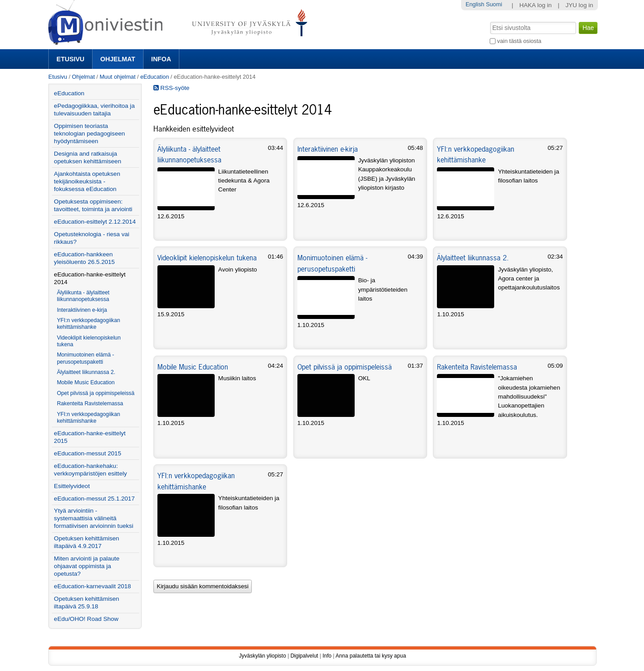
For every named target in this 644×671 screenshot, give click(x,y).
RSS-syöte (172, 88)
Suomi (494, 4)
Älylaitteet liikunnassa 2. (473, 258)
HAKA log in (536, 5)
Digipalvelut (304, 656)
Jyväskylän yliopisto (262, 656)
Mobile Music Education (193, 367)
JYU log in (579, 5)
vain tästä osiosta (519, 41)
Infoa (161, 59)
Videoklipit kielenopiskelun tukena (207, 258)
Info (327, 656)
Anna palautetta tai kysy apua (371, 656)
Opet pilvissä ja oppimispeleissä (345, 367)
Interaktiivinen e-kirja (328, 149)
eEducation (155, 77)
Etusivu (70, 59)
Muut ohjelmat (118, 77)
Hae (489, 21)
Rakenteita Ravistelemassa (477, 367)
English (475, 4)
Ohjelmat (118, 59)
